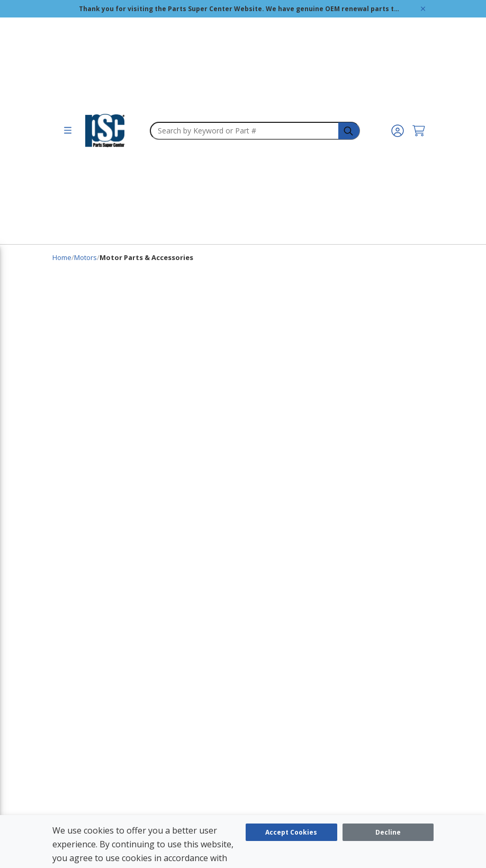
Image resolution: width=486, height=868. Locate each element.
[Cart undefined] (419, 131)
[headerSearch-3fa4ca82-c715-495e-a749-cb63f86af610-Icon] (349, 131)
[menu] (68, 131)
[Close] (388, 832)
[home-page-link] (105, 131)
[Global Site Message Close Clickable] (423, 9)
